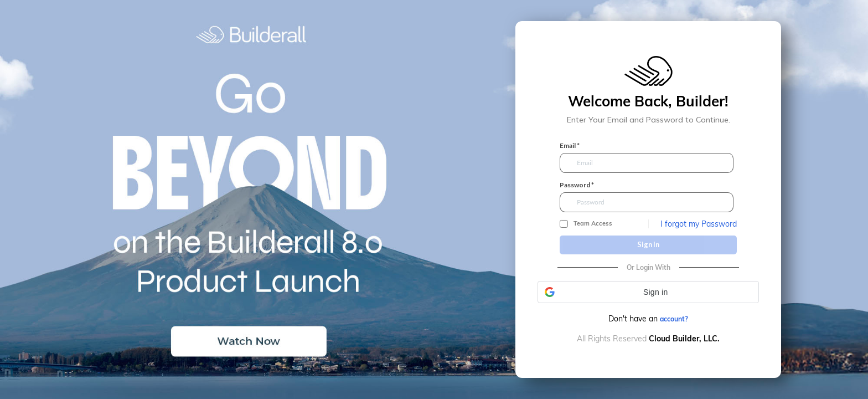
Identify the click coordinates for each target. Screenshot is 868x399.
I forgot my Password (699, 224)
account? (674, 319)
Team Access (593, 224)
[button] (648, 292)
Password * (577, 185)
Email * (570, 146)
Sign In (648, 244)
